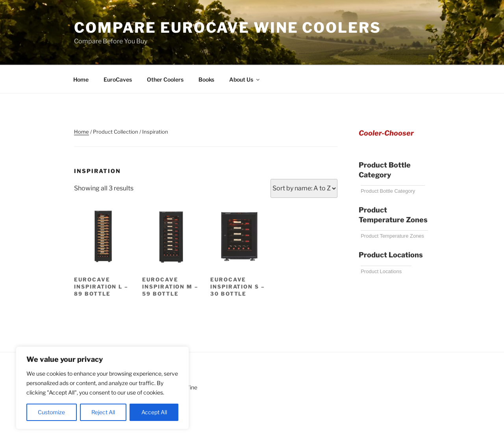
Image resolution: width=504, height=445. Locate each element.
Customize (51, 412)
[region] (102, 388)
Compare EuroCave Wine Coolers (228, 28)
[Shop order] (304, 188)
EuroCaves (118, 79)
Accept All (154, 412)
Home (81, 79)
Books (206, 79)
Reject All (103, 412)
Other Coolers (165, 79)
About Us (245, 79)
